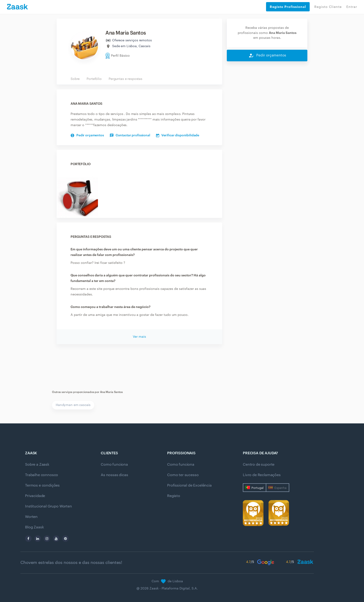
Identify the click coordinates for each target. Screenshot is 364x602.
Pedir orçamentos (87, 135)
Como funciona (114, 465)
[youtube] (56, 539)
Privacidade (35, 496)
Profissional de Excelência (189, 485)
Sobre (75, 79)
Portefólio (94, 79)
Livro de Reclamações (262, 475)
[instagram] (47, 539)
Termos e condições (42, 485)
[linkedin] (38, 539)
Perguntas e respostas (125, 79)
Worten (31, 517)
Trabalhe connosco (42, 475)
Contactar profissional (130, 135)
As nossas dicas (114, 475)
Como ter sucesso (183, 475)
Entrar (352, 7)
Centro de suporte (259, 465)
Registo (174, 496)
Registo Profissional (288, 7)
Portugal (257, 488)
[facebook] (28, 539)
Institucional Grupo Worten (49, 506)
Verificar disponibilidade (178, 135)
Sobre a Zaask (37, 465)
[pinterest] (65, 539)
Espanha (280, 488)
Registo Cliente (328, 7)
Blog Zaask (34, 527)
